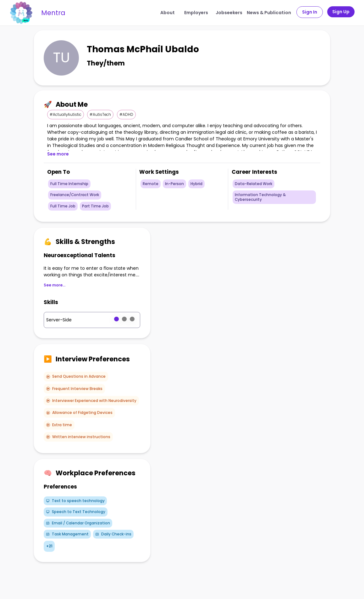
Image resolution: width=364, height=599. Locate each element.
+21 (49, 546)
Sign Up (341, 12)
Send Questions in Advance (76, 376)
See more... (55, 285)
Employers (196, 13)
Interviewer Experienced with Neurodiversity (91, 401)
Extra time (59, 425)
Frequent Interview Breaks (74, 389)
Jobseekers (229, 13)
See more (58, 154)
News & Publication (269, 13)
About (168, 13)
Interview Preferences (87, 359)
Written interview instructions (78, 437)
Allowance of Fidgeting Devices (79, 413)
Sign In (310, 12)
